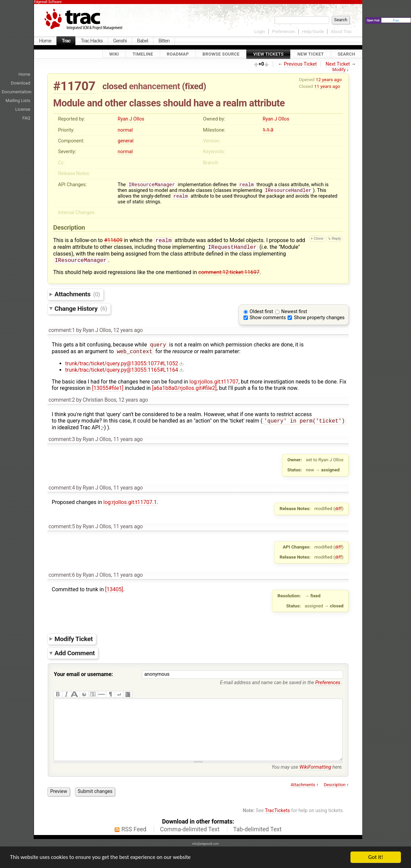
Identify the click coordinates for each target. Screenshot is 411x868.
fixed (194, 86)
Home (45, 41)
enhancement (155, 86)
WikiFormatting (315, 780)
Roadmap (178, 54)
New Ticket (311, 54)
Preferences (283, 31)
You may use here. (307, 780)
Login (260, 31)
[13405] (114, 589)
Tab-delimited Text (257, 842)
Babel (142, 41)
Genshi (120, 41)
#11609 (113, 243)
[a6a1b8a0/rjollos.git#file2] (184, 387)
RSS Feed (134, 842)
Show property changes (319, 315)
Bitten (164, 41)
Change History (81, 306)
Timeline (143, 54)
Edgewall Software (48, 2)
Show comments (268, 315)
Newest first (294, 309)
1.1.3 (268, 130)
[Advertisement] (391, 133)
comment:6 (62, 575)
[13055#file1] (108, 387)
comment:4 (62, 487)
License (23, 109)
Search (346, 54)
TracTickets (277, 824)
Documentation (17, 92)
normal (125, 130)
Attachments (77, 292)
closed (115, 86)
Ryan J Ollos (131, 119)
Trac (66, 41)
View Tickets (268, 54)
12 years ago (329, 79)
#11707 (74, 86)
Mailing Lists (18, 101)
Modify (339, 70)
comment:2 (62, 399)
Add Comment (75, 653)
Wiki (114, 54)
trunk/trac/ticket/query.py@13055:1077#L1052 (122, 362)
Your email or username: (83, 674)
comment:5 (62, 526)
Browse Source (221, 54)
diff (339, 508)
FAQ (26, 118)
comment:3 (62, 439)
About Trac (342, 31)
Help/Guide (313, 31)
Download (21, 83)
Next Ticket (338, 64)
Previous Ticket (300, 64)
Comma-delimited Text (190, 842)
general (126, 141)
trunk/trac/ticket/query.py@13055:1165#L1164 (122, 369)
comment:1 (62, 328)
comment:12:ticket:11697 (229, 270)
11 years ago (327, 86)
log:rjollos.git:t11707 (214, 381)
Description (335, 798)
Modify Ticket (74, 638)
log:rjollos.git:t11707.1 (130, 502)
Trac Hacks (92, 41)
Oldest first (261, 309)
